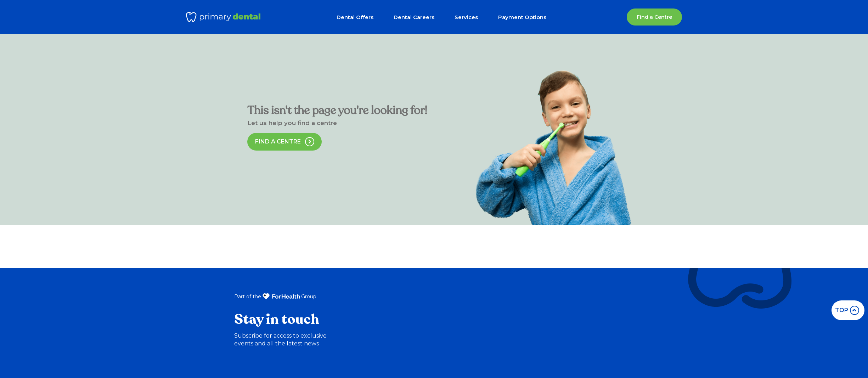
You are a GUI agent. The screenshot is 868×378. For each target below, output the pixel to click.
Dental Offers (355, 17)
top (847, 310)
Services (466, 17)
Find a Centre (654, 17)
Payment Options (522, 17)
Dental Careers (414, 17)
